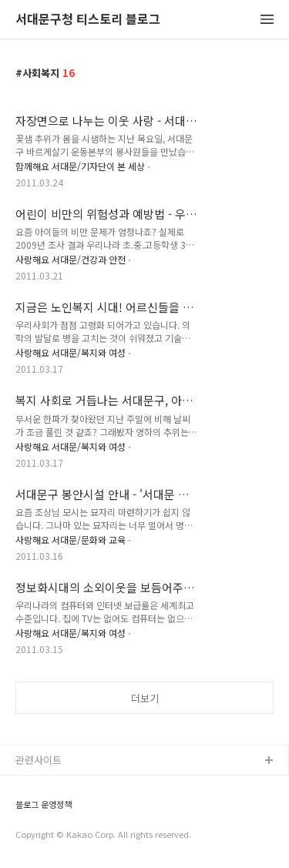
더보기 (145, 698)
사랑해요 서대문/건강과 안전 (71, 259)
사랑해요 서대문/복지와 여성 (71, 352)
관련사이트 (39, 760)
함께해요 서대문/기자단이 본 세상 (80, 166)
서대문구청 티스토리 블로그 (88, 20)
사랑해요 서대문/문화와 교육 (71, 540)
